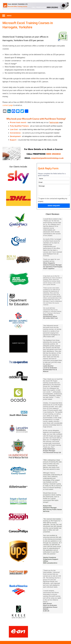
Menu (9, 16)
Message (54, 190)
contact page (8, 105)
